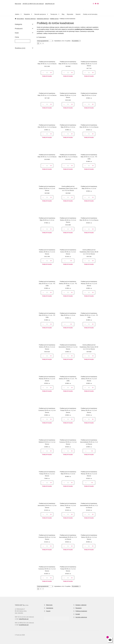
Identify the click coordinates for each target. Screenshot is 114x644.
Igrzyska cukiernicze (81, 617)
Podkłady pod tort (54, 19)
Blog (63, 14)
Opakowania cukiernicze (43, 19)
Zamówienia (50, 608)
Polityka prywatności (81, 611)
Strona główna (20, 19)
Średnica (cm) (24, 48)
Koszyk (48, 611)
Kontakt (78, 614)
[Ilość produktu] (47, 73)
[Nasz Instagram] (93, 4)
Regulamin (79, 608)
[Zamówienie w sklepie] (45, 41)
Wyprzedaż (70, 14)
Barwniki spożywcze (40, 14)
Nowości (78, 14)
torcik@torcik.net (24, 625)
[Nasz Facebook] (96, 4)
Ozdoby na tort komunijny (90, 14)
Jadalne (17, 14)
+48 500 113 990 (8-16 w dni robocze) (33, 4)
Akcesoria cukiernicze (30, 19)
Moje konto (18, 4)
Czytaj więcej (42, 37)
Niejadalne (27, 14)
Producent (24, 29)
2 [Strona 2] (41, 43)
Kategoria (24, 24)
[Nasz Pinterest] (98, 4)
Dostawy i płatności (81, 605)
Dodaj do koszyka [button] (47, 76)
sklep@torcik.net (50, 4)
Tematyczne (54, 14)
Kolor (24, 33)
